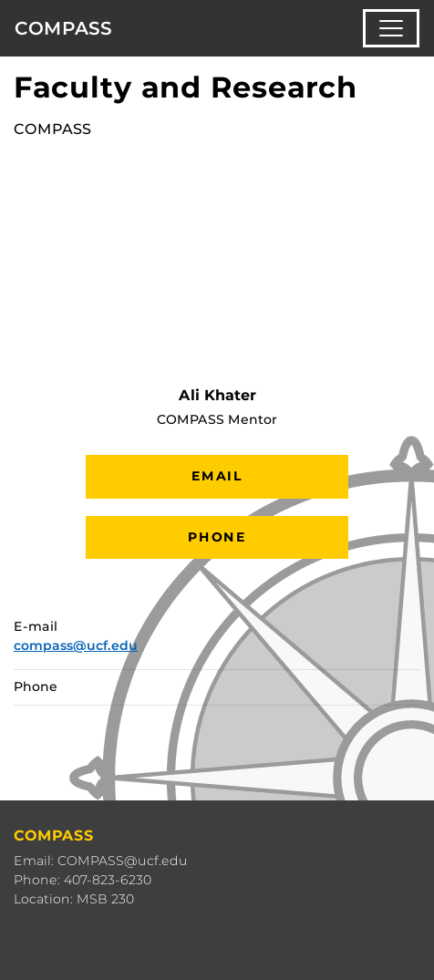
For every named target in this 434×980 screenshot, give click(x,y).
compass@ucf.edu (76, 645)
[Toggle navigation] (391, 28)
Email (217, 476)
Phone (217, 537)
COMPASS (63, 28)
